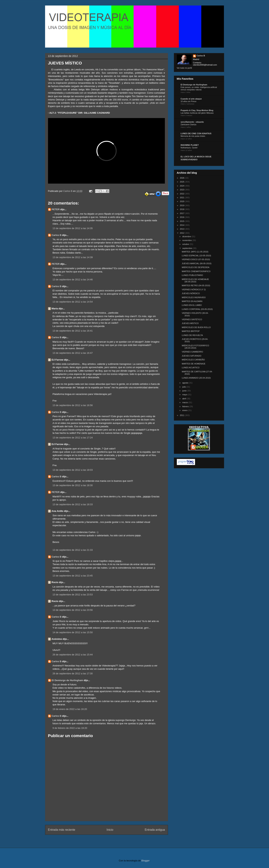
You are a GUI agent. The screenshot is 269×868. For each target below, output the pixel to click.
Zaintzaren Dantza (189, 125)
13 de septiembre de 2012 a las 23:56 (73, 610)
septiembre (188, 248)
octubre (186, 244)
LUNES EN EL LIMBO (192, 305)
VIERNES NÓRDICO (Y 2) (194, 290)
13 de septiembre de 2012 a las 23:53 (73, 595)
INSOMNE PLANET (190, 145)
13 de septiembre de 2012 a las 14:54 (73, 302)
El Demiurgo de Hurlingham (67, 680)
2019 (183, 205)
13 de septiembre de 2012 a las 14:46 (73, 280)
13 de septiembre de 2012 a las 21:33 (73, 550)
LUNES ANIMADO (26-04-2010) (196, 378)
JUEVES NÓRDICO (191, 293)
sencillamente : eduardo (192, 122)
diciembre (187, 236)
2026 (183, 178)
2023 (183, 190)
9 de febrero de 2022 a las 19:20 (70, 728)
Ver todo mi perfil (184, 68)
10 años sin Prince (189, 101)
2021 (183, 198)
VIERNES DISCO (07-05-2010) (196, 259)
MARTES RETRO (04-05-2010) (196, 285)
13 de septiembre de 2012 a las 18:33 (73, 504)
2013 (183, 229)
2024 (183, 186)
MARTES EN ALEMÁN (192, 301)
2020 (183, 201)
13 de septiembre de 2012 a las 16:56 (73, 405)
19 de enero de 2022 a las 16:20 (70, 709)
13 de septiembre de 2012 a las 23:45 (73, 576)
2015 (183, 221)
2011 (183, 415)
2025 (183, 182)
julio (184, 387)
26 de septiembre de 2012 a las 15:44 (73, 655)
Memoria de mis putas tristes (193, 136)
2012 (183, 233)
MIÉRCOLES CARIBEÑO (193, 360)
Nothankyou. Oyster (189, 148)
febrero (186, 406)
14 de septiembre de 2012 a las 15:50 (73, 632)
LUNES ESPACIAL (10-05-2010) (196, 256)
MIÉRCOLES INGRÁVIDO (194, 297)
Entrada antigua (155, 830)
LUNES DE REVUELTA (192, 335)
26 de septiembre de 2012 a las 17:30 (73, 673)
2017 (183, 213)
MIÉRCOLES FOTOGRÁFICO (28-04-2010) (195, 347)
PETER (56, 209)
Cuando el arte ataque (191, 99)
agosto (186, 383)
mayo (185, 395)
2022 (183, 194)
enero (185, 410)
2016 (183, 217)
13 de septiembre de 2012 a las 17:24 (73, 438)
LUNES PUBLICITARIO (192, 275)
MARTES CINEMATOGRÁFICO (196, 271)
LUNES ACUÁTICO (191, 368)
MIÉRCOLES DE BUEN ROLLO (196, 327)
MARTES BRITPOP (191, 331)
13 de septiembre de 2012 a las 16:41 (73, 331)
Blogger (146, 861)
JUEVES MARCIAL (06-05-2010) (197, 263)
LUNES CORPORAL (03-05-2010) (197, 309)
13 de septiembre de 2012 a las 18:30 (73, 485)
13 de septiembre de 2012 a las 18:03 (73, 470)
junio (185, 391)
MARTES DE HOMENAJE (194, 364)
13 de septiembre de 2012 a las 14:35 (73, 228)
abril (185, 399)
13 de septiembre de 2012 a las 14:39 (73, 257)
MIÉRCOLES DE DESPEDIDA (196, 267)
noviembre (187, 240)
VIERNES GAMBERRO (192, 352)
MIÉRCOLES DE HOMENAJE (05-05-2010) (195, 280)
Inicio (110, 830)
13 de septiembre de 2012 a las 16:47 (73, 353)
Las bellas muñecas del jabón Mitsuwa (197, 113)
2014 (183, 225)
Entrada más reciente (62, 830)
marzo (185, 402)
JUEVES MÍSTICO (190, 323)
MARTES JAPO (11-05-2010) (195, 252)
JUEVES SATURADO (192, 356)
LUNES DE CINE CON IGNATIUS (196, 133)
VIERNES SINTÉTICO (192, 319)
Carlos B (68, 191)
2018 (183, 209)
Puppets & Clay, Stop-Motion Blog (197, 110)
